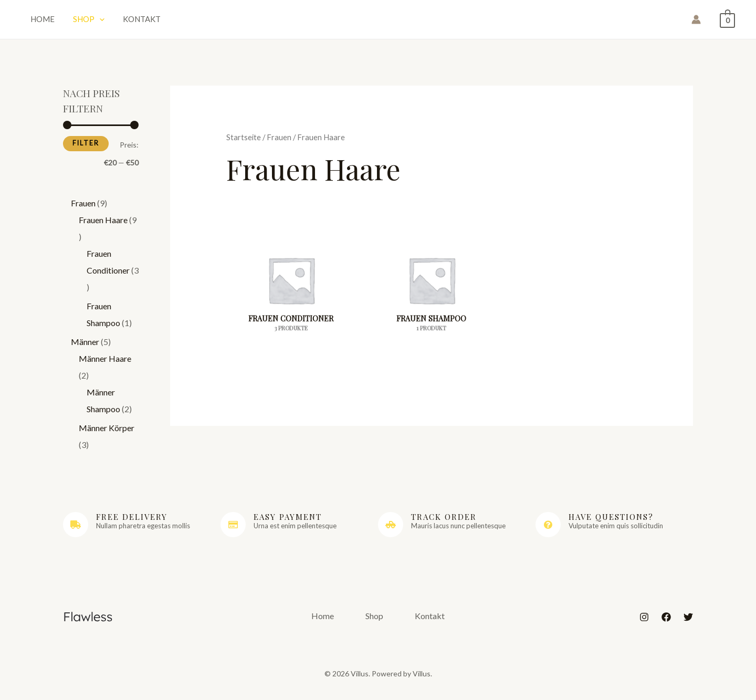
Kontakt (122, 21)
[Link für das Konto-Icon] (696, 23)
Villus (378, 22)
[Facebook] (666, 623)
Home (38, 21)
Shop (77, 21)
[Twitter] (688, 623)
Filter (86, 149)
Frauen (279, 143)
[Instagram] (644, 623)
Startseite (244, 143)
